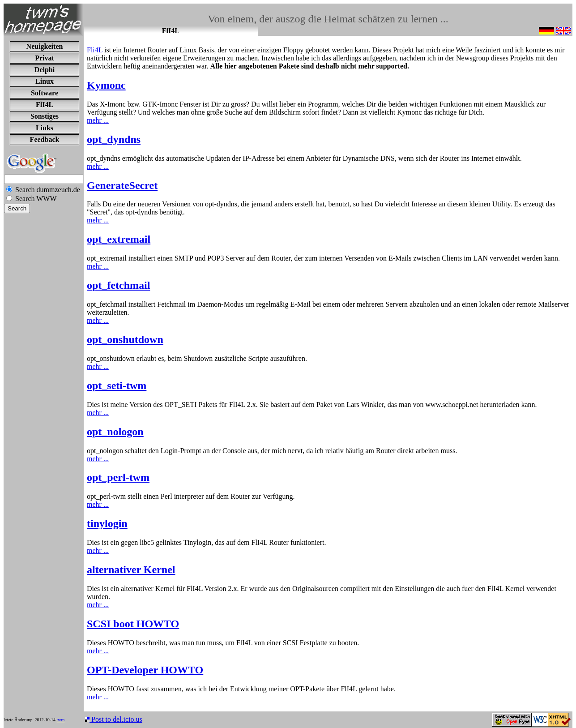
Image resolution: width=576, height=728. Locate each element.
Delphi (45, 70)
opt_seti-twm (117, 385)
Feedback (45, 139)
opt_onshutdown (125, 339)
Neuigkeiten (45, 46)
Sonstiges (45, 116)
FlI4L (45, 105)
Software (45, 93)
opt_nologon (115, 432)
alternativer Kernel (131, 570)
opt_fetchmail (118, 285)
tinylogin (107, 523)
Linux (45, 81)
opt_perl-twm (118, 477)
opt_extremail (119, 239)
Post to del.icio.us (114, 719)
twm (61, 720)
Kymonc (106, 85)
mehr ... (98, 120)
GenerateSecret (122, 185)
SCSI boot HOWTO (133, 624)
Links (45, 128)
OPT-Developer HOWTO (145, 670)
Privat (45, 58)
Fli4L (95, 50)
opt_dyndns (114, 139)
